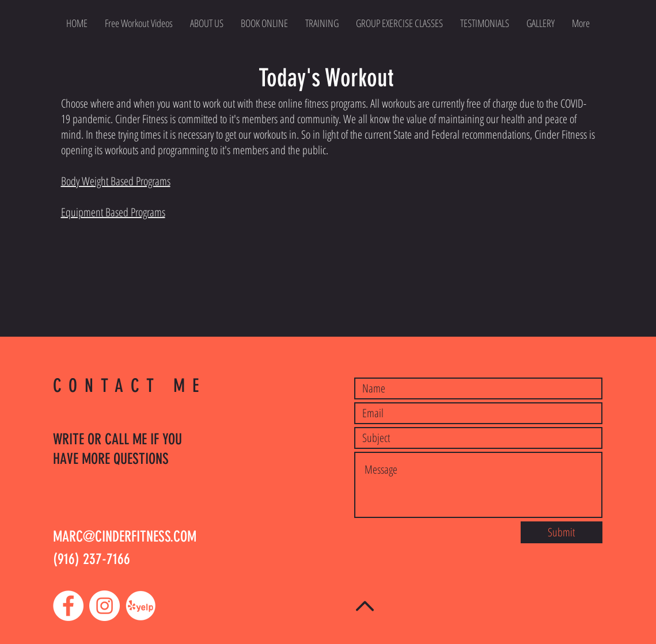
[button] (399, 23)
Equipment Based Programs (113, 212)
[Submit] (562, 532)
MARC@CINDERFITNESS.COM (125, 537)
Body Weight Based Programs (116, 181)
